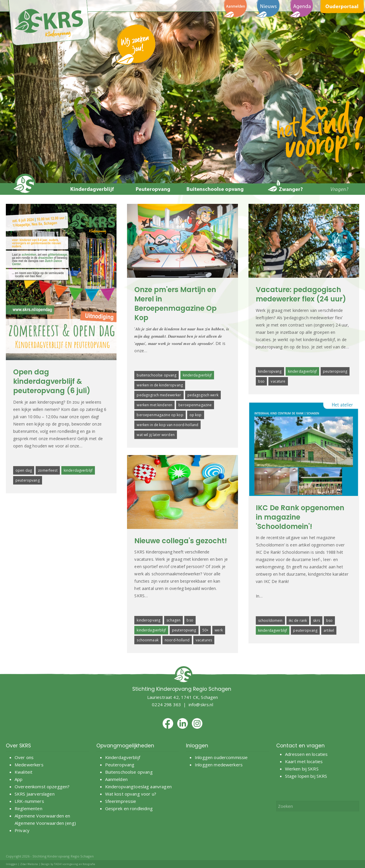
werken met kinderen (154, 405)
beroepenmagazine (195, 405)
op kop (196, 415)
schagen (173, 620)
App (19, 779)
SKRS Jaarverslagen (35, 794)
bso (261, 381)
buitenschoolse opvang (157, 375)
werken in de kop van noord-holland (167, 425)
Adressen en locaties (306, 754)
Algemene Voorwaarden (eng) (45, 823)
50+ (205, 630)
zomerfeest (48, 470)
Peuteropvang (120, 765)
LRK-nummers (29, 801)
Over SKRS (18, 746)
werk (219, 630)
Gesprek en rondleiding (129, 808)
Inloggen (12, 864)
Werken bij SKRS (302, 769)
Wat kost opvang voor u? (131, 794)
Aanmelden (117, 779)
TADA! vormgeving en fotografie (75, 864)
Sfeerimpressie (121, 801)
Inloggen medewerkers (219, 765)
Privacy (22, 830)
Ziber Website (29, 864)
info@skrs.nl (201, 704)
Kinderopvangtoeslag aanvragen (138, 787)
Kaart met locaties (304, 761)
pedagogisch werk (203, 395)
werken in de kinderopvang (160, 385)
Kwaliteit (24, 772)
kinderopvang (270, 371)
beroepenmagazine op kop (160, 415)
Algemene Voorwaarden (39, 816)
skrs (317, 620)
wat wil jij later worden (155, 435)
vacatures (204, 640)
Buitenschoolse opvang (129, 772)
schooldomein (270, 620)
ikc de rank (298, 620)
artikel (329, 630)
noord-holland (177, 640)
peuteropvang (28, 480)
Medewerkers (29, 765)
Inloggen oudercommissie (221, 757)
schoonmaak (147, 640)
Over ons (24, 757)
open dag (24, 470)
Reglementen (28, 808)
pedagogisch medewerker (159, 395)
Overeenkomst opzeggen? (42, 787)
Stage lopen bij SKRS (306, 776)
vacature (278, 381)
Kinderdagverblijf (123, 757)
